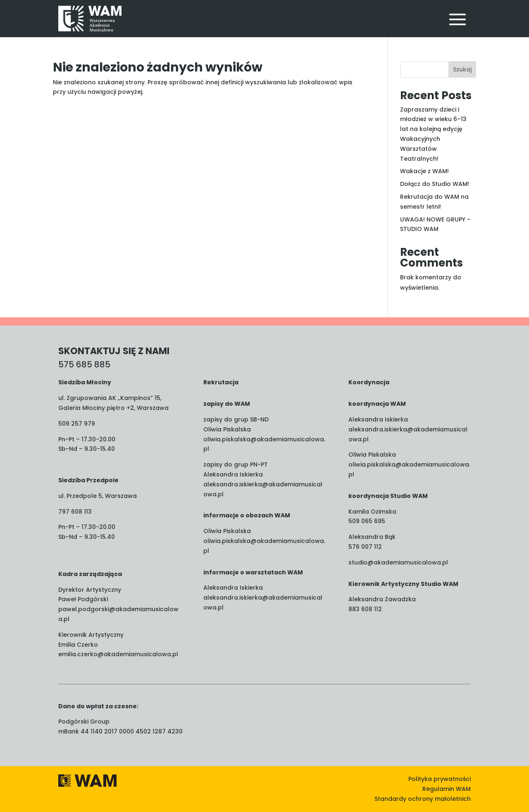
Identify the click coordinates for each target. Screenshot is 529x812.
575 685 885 (84, 364)
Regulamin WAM (447, 789)
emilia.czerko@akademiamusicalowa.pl (118, 654)
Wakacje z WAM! (424, 171)
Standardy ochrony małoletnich (423, 799)
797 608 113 (75, 512)
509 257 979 (77, 424)
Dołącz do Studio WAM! (435, 184)
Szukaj (462, 69)
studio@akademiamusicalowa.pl (398, 562)
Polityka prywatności (440, 779)
